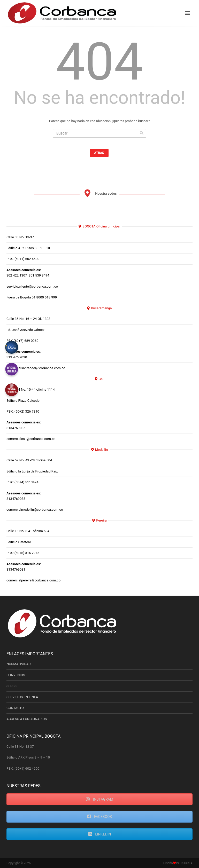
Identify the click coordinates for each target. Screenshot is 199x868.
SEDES (12, 686)
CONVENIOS (16, 675)
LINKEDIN (100, 834)
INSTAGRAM (99, 799)
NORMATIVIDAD (19, 664)
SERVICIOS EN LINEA (22, 697)
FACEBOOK (100, 817)
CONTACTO (15, 708)
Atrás (99, 153)
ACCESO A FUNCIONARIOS (27, 719)
